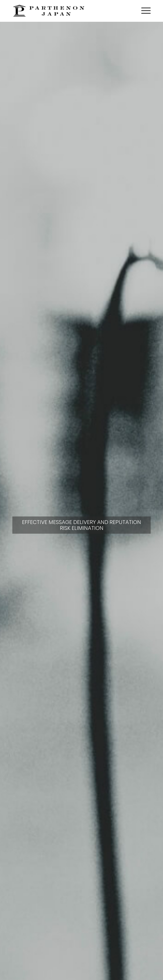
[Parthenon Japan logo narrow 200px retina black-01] (68, 11)
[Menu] (143, 11)
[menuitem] (143, 11)
